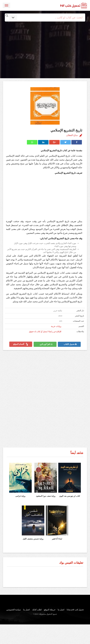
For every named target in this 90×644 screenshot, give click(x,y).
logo (74, 5)
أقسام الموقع (21, 344)
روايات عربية (56, 326)
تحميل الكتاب (70, 344)
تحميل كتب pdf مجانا (75, 610)
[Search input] (49, 17)
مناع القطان (72, 135)
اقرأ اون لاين (46, 344)
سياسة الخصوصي (14, 610)
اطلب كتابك (37, 610)
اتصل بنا (61, 610)
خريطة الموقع (50, 610)
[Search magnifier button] (7, 16)
